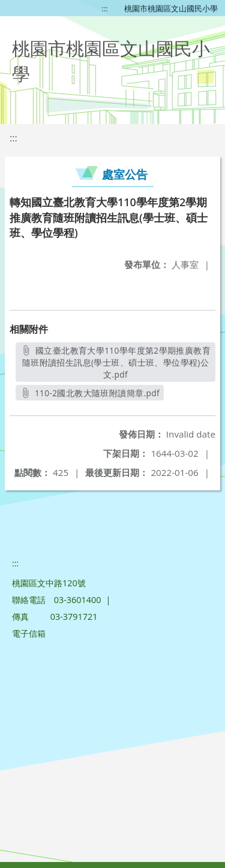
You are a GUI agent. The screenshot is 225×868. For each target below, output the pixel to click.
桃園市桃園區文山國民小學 (171, 8)
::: (105, 8)
